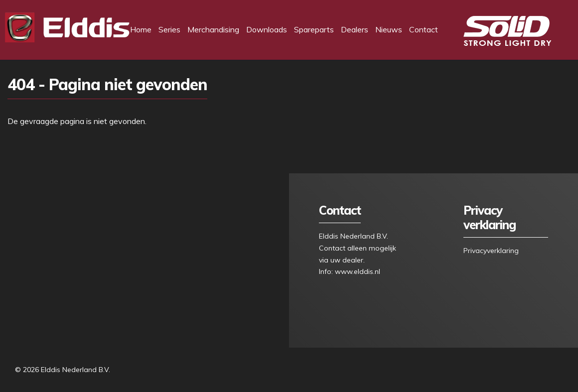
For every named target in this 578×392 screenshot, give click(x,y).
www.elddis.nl (358, 271)
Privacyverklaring (491, 251)
